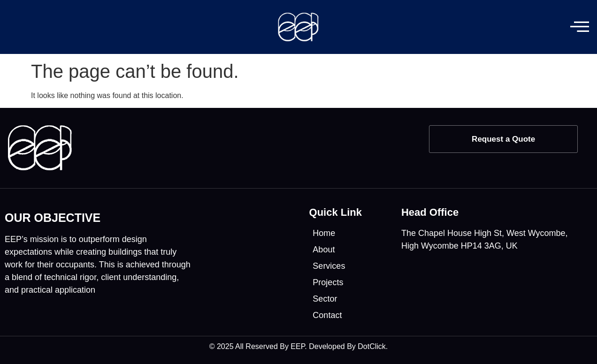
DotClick (372, 346)
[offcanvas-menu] (580, 27)
